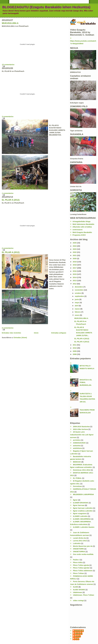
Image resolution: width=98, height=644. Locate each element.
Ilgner (75, 500)
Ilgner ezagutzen (80, 513)
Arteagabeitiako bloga (81, 221)
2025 (75, 243)
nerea (77, 639)
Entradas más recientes (11, 333)
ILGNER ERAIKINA (81, 503)
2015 (75, 274)
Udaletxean (78, 592)
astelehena (77, 448)
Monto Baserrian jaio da (83, 546)
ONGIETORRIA (79, 552)
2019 (75, 262)
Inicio (36, 333)
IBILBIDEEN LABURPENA (83, 494)
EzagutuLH (79, 631)
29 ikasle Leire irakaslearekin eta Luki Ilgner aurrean (82, 435)
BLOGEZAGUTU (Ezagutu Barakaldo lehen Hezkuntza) (46, 7)
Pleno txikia (78, 562)
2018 (75, 265)
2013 (75, 281)
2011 (75, 345)
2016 (75, 271)
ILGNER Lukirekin (80, 516)
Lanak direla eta (79, 538)
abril (77, 306)
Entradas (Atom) (20, 338)
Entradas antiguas (59, 333)
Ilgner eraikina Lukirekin (83, 511)
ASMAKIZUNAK (79, 443)
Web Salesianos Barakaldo (83, 224)
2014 (75, 277)
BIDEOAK (77, 462)
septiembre (80, 296)
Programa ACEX (79, 235)
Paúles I (76, 560)
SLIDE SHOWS (79, 590)
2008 (75, 354)
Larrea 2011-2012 (80, 541)
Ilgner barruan (79, 505)
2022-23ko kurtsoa (80, 429)
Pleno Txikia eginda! (81, 568)
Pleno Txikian (79, 573)
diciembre (79, 287)
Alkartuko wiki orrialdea (82, 227)
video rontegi (78, 601)
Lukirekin (77, 543)
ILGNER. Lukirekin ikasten (84, 527)
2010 (75, 348)
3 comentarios (8, 117)
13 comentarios (8, 65)
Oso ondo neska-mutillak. (83, 554)
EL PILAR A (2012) (11, 200)
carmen (78, 636)
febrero (78, 312)
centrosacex (77, 230)
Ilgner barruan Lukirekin (83, 508)
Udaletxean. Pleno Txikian (84, 595)
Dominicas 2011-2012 (82, 470)
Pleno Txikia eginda (81, 565)
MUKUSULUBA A (10, 23)
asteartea (77, 446)
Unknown (79, 633)
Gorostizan (77, 486)
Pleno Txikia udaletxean (83, 571)
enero (77, 315)
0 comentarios (8, 248)
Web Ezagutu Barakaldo (82, 232)
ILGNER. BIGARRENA (82, 519)
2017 (75, 268)
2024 (75, 246)
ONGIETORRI (78, 549)
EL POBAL (77, 478)
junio (77, 299)
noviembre (79, 290)
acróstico (77, 440)
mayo (77, 303)
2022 (75, 252)
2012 (75, 284)
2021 (75, 255)
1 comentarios (8, 193)
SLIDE (76, 587)
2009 (75, 351)
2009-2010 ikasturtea (81, 427)
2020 (75, 259)
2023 (75, 249)
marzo (78, 309)
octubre (78, 293)
